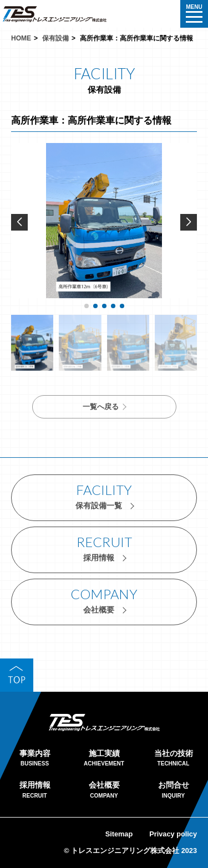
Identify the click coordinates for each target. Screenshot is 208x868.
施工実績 (104, 759)
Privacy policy (173, 834)
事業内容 (35, 759)
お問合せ (173, 791)
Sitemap (119, 834)
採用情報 (35, 791)
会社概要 (104, 791)
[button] (189, 222)
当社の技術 (173, 759)
